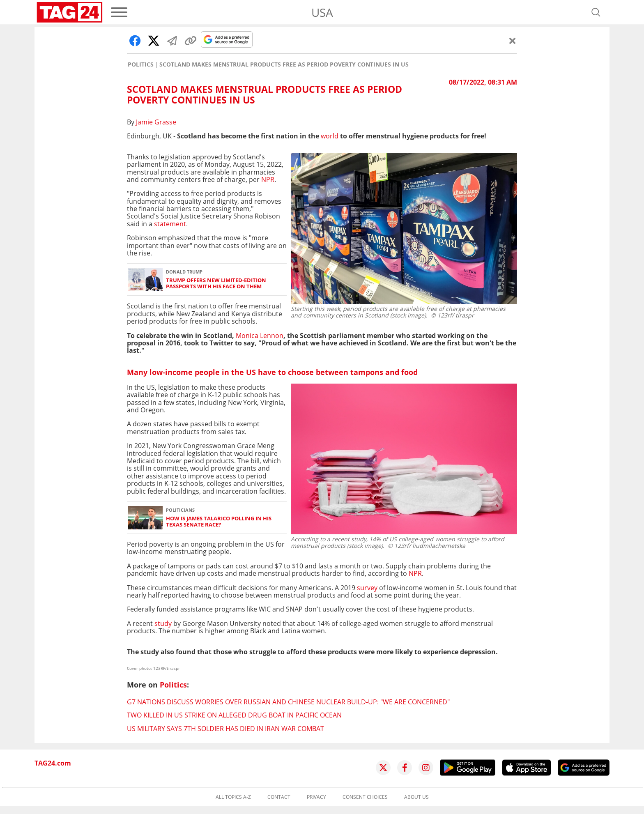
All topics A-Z (233, 797)
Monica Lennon (260, 336)
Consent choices (365, 797)
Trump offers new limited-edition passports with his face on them (216, 284)
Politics (141, 64)
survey (367, 588)
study (163, 623)
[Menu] (119, 12)
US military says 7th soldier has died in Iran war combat (225, 729)
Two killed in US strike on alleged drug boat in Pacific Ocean (234, 715)
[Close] (513, 41)
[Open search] (596, 12)
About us (416, 797)
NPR (268, 179)
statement (170, 224)
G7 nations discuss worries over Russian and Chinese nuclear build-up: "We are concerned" (288, 702)
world (330, 136)
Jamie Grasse (156, 122)
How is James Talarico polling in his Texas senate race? (219, 522)
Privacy (316, 797)
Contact (279, 797)
